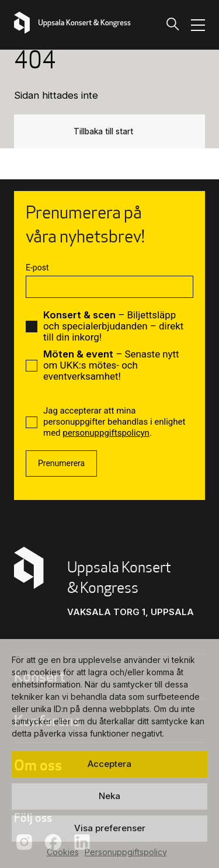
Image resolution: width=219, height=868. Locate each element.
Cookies (63, 852)
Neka (109, 796)
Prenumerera (61, 463)
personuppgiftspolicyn (106, 433)
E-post (37, 268)
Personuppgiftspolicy (126, 852)
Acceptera (109, 764)
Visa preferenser (110, 828)
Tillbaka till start (103, 131)
